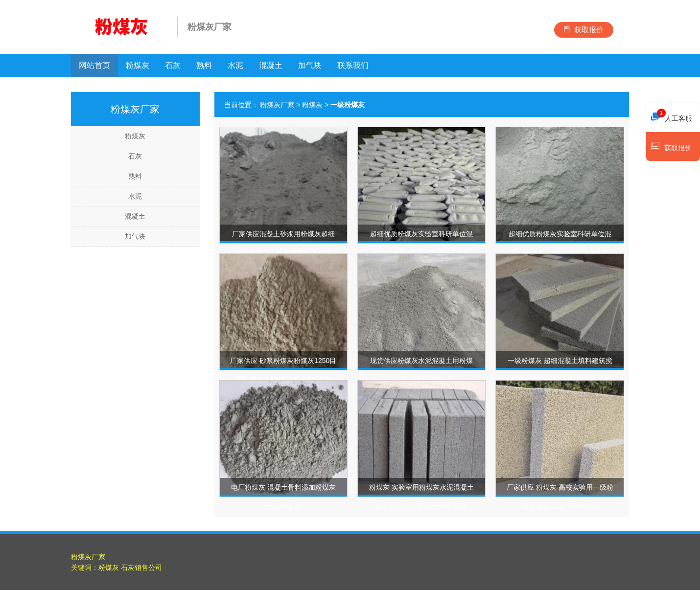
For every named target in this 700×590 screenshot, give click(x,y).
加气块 (310, 65)
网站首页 (94, 65)
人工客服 (672, 116)
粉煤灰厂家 (277, 105)
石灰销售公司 (141, 567)
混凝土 (271, 65)
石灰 (173, 65)
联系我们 (353, 65)
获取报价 (584, 30)
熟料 (204, 65)
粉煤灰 (138, 65)
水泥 (235, 65)
